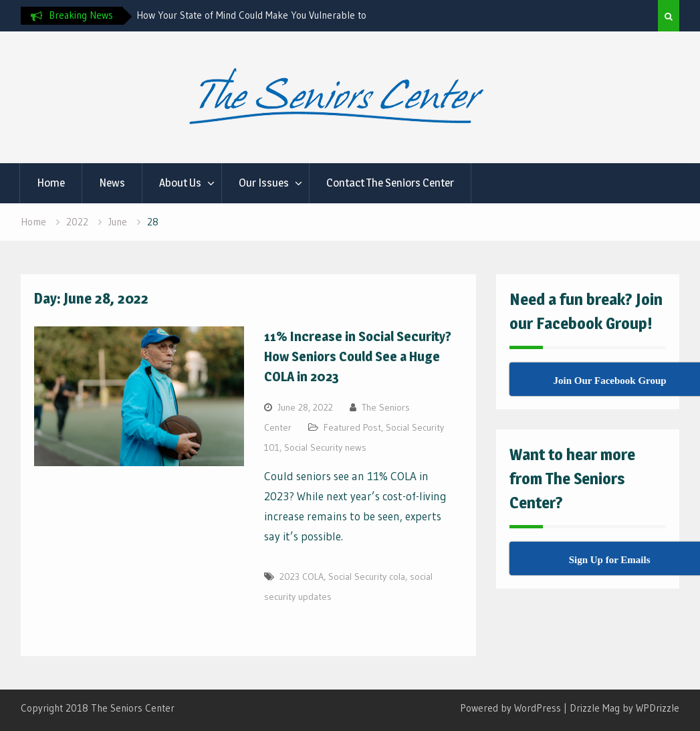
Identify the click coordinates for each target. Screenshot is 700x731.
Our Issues (264, 183)
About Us (180, 183)
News (112, 183)
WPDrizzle (658, 708)
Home (51, 183)
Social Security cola (367, 577)
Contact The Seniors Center (390, 183)
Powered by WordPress (510, 708)
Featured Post (352, 427)
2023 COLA (302, 577)
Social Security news (325, 447)
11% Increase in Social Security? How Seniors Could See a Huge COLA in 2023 (358, 356)
